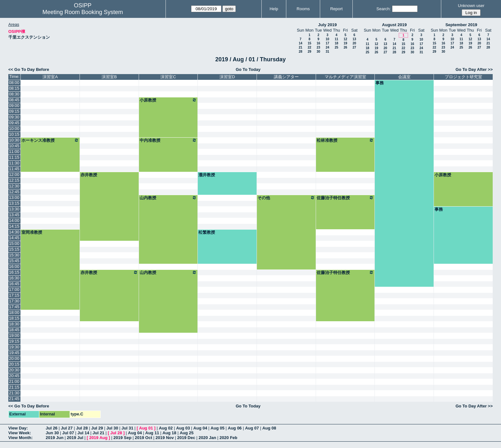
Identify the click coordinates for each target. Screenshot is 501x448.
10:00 (14, 129)
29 (309, 52)
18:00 (14, 312)
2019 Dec (186, 438)
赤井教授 (89, 175)
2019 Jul (75, 438)
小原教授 (168, 100)
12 (345, 39)
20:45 (14, 376)
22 (309, 47)
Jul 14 (83, 433)
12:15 (14, 180)
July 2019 (327, 25)
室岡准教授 (32, 232)
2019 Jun (55, 438)
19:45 (14, 353)
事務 (380, 83)
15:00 (14, 243)
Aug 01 (146, 428)
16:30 (14, 278)
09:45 (14, 123)
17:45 (14, 307)
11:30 (14, 163)
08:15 (14, 88)
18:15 (14, 318)
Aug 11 (152, 433)
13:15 (14, 203)
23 (318, 47)
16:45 (14, 284)
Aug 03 (183, 428)
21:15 (14, 387)
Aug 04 (200, 428)
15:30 (14, 255)
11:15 (14, 157)
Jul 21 (99, 433)
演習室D (227, 77)
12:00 (14, 175)
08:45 (14, 100)
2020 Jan (208, 438)
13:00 (14, 197)
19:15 (14, 341)
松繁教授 (207, 232)
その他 (286, 198)
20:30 (14, 370)
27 (354, 47)
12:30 (14, 186)
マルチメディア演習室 (345, 77)
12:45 (14, 192)
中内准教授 (168, 140)
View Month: (20, 438)
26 (345, 47)
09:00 (14, 106)
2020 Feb (228, 438)
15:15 (14, 249)
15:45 (14, 261)
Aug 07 (252, 428)
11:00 (14, 152)
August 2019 (394, 25)
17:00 (14, 289)
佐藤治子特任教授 (345, 198)
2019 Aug (98, 438)
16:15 (14, 272)
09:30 (14, 117)
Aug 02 (166, 428)
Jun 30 (52, 433)
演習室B (109, 77)
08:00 (14, 83)
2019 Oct (143, 438)
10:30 (14, 140)
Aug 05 (217, 428)
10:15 (14, 134)
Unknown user (471, 6)
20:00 (14, 358)
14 (301, 43)
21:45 (14, 399)
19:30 (14, 347)
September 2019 (461, 25)
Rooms (303, 9)
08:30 (14, 94)
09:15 (14, 111)
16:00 (14, 266)
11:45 (14, 169)
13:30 (14, 209)
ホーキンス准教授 (50, 140)
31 (327, 52)
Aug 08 (269, 428)
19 (345, 43)
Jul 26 (52, 428)
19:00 (14, 335)
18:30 (14, 324)
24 (327, 47)
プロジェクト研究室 (463, 77)
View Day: (18, 428)
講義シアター (286, 77)
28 (301, 52)
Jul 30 (112, 428)
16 (318, 43)
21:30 (14, 393)
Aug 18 (169, 433)
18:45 (14, 330)
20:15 (14, 364)
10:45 (14, 146)
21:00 (14, 381)
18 (336, 43)
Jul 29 (97, 428)
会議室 (404, 77)
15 (309, 43)
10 (327, 39)
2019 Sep (122, 438)
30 (318, 52)
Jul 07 (68, 433)
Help (274, 9)
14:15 (14, 226)
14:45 (14, 238)
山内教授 (168, 198)
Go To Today (248, 69)
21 (301, 47)
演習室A (50, 77)
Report (336, 9)
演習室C (168, 77)
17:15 (14, 295)
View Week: (20, 433)
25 (336, 47)
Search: (384, 9)
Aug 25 (186, 433)
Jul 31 (127, 428)
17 (327, 43)
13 (354, 39)
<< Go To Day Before (29, 69)
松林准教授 (345, 140)
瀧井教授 (207, 175)
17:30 (14, 301)
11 (336, 39)
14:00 (14, 220)
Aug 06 (235, 428)
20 (354, 43)
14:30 (14, 232)
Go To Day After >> (474, 69)
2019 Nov (165, 438)
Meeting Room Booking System (83, 12)
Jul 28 (82, 428)
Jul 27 (67, 428)
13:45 (14, 215)
